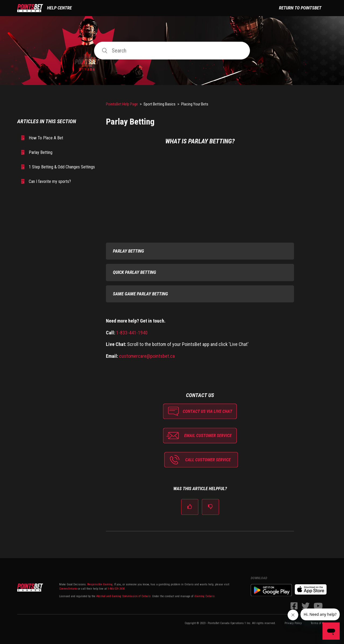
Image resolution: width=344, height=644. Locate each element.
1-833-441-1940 (132, 333)
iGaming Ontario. (205, 596)
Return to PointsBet (300, 8)
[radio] (190, 507)
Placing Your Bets (195, 104)
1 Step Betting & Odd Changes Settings (62, 167)
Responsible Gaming (100, 584)
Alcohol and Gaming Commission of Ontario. (124, 596)
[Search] (172, 51)
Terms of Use (319, 623)
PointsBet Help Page (122, 104)
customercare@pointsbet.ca (147, 356)
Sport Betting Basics (160, 104)
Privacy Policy (293, 623)
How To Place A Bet (46, 138)
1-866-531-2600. (117, 589)
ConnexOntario (68, 589)
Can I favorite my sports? (50, 181)
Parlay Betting (41, 152)
